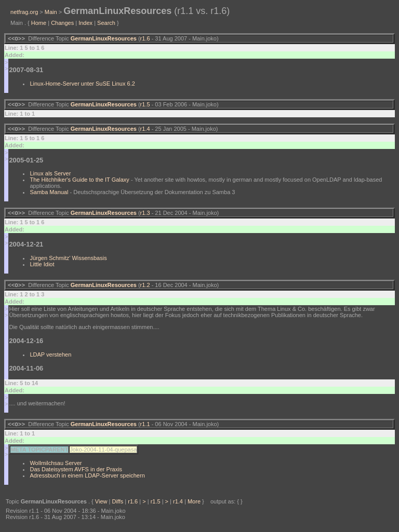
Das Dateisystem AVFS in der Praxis (76, 475)
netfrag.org (24, 12)
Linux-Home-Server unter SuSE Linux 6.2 (82, 85)
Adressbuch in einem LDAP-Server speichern (87, 482)
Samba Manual (49, 195)
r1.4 (145, 132)
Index (85, 23)
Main (51, 12)
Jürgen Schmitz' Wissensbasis (68, 262)
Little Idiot (42, 268)
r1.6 (145, 39)
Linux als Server (50, 176)
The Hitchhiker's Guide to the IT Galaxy (79, 183)
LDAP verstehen (50, 360)
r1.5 (145, 106)
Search (106, 23)
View (101, 508)
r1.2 (145, 290)
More (194, 508)
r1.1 (145, 430)
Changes (62, 23)
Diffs (117, 508)
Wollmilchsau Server (56, 469)
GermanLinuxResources (104, 39)
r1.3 (145, 217)
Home (39, 23)
